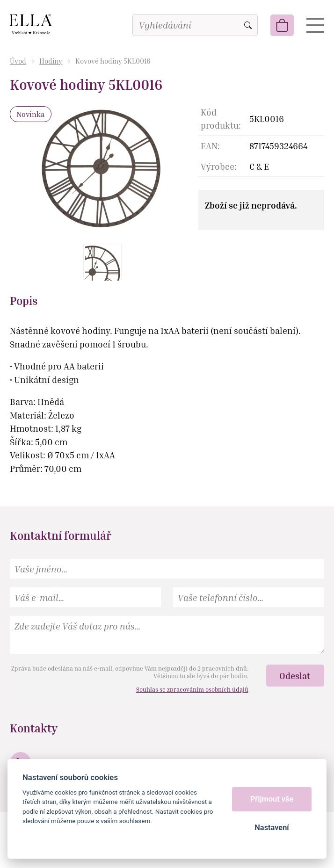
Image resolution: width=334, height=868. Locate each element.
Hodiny (51, 61)
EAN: (210, 146)
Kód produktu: (221, 119)
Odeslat (295, 676)
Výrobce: (219, 166)
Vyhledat (248, 25)
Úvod (18, 61)
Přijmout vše (272, 799)
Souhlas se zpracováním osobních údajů (192, 689)
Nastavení (272, 828)
